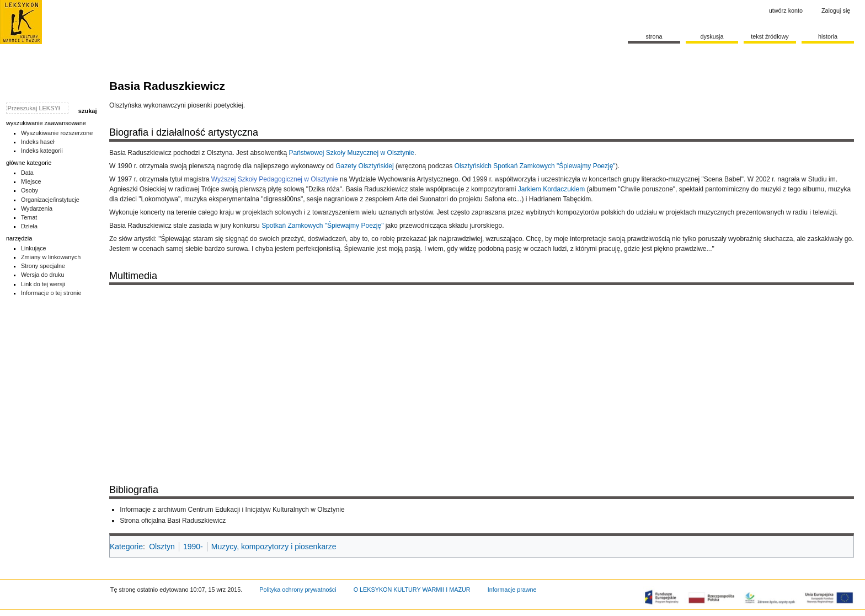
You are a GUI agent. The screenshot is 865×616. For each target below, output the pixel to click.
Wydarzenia (37, 208)
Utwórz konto (786, 10)
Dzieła (29, 226)
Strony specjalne (43, 266)
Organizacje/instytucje (50, 200)
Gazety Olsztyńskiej (364, 166)
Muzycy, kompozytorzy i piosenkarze (274, 547)
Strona (654, 36)
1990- (193, 547)
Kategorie (126, 547)
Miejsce (31, 181)
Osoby (30, 190)
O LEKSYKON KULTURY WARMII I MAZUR (412, 590)
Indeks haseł (38, 142)
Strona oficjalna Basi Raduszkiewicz (173, 521)
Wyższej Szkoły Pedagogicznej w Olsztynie (275, 179)
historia (828, 36)
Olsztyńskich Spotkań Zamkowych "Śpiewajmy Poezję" (535, 166)
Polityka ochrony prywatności (298, 590)
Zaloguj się (836, 10)
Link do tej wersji (43, 284)
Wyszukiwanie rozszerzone (57, 133)
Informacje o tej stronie (51, 293)
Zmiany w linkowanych (51, 257)
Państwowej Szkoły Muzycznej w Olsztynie (351, 153)
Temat (29, 217)
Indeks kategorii (42, 151)
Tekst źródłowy (770, 36)
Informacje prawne (512, 590)
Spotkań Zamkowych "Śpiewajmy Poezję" (322, 226)
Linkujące (34, 248)
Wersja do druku (43, 275)
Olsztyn (162, 547)
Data (27, 173)
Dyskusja (712, 36)
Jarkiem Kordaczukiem (551, 189)
